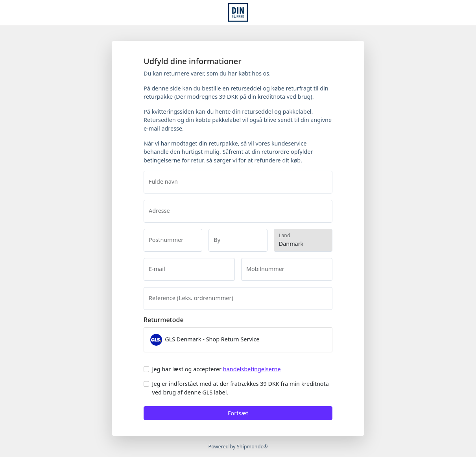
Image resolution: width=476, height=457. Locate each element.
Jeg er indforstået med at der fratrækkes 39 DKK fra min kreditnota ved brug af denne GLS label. (241, 388)
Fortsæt (238, 413)
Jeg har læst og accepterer (217, 369)
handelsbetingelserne (252, 369)
